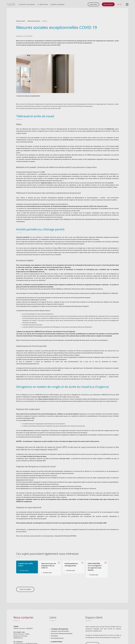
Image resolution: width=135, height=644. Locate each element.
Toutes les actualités (34, 21)
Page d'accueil (21, 21)
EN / (119, 4)
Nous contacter (108, 4)
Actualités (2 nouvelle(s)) (58, 4)
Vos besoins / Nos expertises (27, 4)
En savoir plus (24, 570)
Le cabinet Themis (43, 4)
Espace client (93, 4)
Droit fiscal (54, 636)
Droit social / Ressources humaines (62, 633)
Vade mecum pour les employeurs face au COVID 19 (49, 566)
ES (121, 4)
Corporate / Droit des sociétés (60, 631)
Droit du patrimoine (57, 638)
